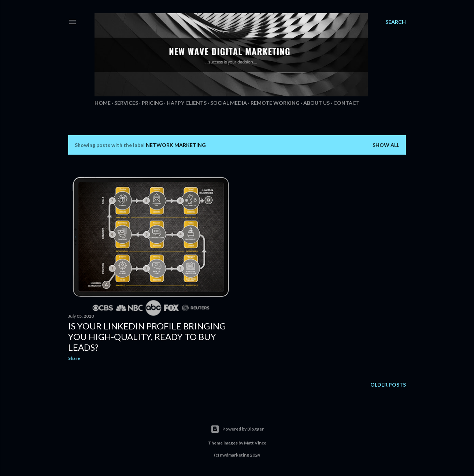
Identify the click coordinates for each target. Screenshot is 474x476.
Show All (386, 145)
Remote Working (275, 103)
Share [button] (74, 358)
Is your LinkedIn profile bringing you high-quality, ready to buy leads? (147, 337)
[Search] (396, 22)
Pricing (152, 103)
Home (103, 103)
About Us (316, 103)
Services (126, 103)
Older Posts (388, 385)
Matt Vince (255, 443)
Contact (347, 103)
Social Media (229, 103)
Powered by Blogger (237, 429)
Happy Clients (187, 103)
